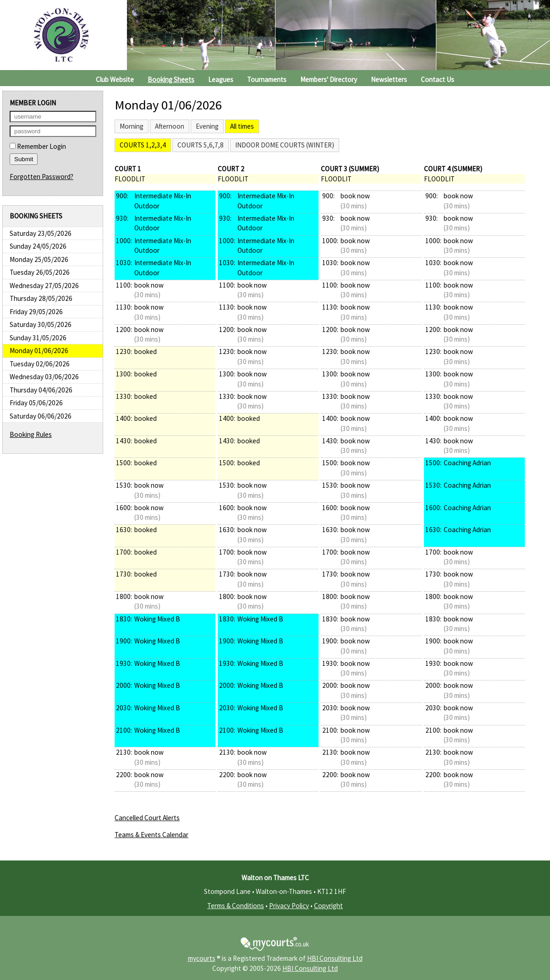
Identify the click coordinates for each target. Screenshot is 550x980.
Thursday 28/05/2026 (41, 298)
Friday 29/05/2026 (36, 312)
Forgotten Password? (41, 177)
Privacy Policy (289, 906)
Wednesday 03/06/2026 (44, 377)
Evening (207, 126)
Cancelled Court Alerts (147, 818)
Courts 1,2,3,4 (143, 145)
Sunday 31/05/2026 (38, 338)
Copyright (328, 906)
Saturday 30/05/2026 (41, 324)
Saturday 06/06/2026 (41, 416)
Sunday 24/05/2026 (38, 246)
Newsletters (389, 79)
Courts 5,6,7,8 (201, 145)
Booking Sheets (171, 79)
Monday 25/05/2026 (39, 259)
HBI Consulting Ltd (335, 958)
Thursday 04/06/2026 (41, 390)
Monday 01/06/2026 (39, 351)
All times (242, 126)
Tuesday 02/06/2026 (40, 364)
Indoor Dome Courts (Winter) (285, 145)
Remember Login (38, 146)
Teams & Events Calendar (151, 835)
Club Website (115, 79)
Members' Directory (329, 79)
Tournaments (267, 79)
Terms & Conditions (236, 906)
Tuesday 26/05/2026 (40, 272)
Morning (132, 126)
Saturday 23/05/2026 (41, 233)
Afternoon (170, 126)
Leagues (221, 79)
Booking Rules (31, 434)
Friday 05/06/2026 (36, 403)
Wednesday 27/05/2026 (44, 286)
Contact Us (437, 79)
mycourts (202, 958)
